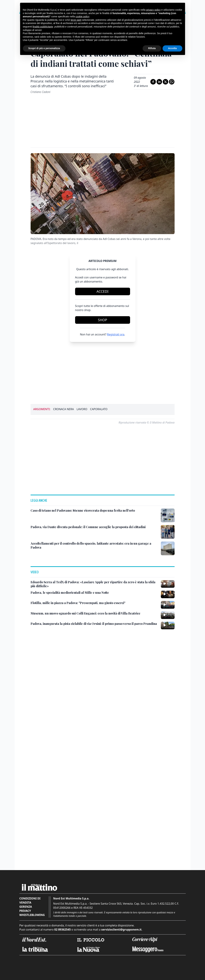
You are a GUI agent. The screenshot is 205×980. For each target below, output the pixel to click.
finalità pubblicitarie (43, 27)
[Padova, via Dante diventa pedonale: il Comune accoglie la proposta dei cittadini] (88, 568)
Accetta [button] (172, 48)
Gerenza (26, 947)
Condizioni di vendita (30, 941)
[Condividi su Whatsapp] (172, 82)
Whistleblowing (32, 955)
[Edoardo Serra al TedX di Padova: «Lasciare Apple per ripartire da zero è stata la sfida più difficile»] (94, 625)
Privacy (25, 951)
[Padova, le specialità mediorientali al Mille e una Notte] (70, 633)
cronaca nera (63, 409)
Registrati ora (116, 334)
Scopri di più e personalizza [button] (44, 48)
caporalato (99, 409)
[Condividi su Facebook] (153, 82)
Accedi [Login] (103, 291)
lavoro (82, 409)
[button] (102, 504)
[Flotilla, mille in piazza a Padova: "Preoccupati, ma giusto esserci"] (78, 643)
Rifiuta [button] (152, 48)
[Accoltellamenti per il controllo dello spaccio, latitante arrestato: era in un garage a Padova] (94, 586)
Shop (103, 320)
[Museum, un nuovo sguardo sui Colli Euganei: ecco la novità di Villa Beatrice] (85, 654)
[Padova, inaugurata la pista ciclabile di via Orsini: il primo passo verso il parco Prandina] (94, 664)
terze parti (76, 20)
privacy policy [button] (153, 10)
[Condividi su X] (165, 82)
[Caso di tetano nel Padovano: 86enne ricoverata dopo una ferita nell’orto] (83, 551)
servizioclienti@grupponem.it (121, 970)
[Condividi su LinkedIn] (159, 82)
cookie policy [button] (82, 16)
